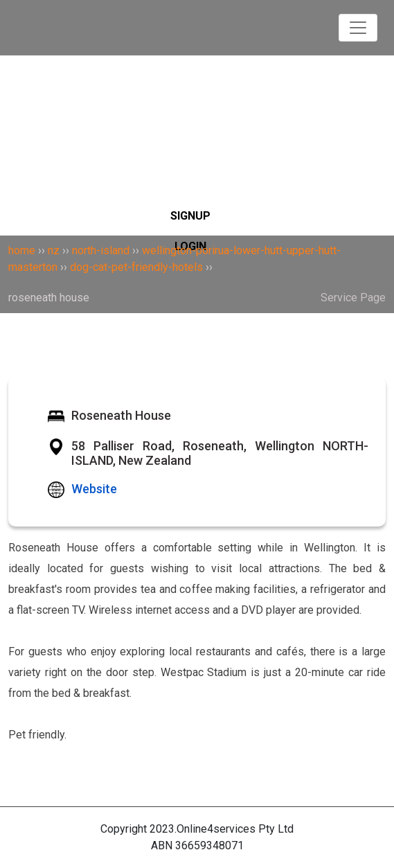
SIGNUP (190, 216)
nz (54, 250)
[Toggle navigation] (358, 28)
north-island (101, 250)
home (22, 250)
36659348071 (209, 845)
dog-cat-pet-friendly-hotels (136, 267)
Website (94, 489)
